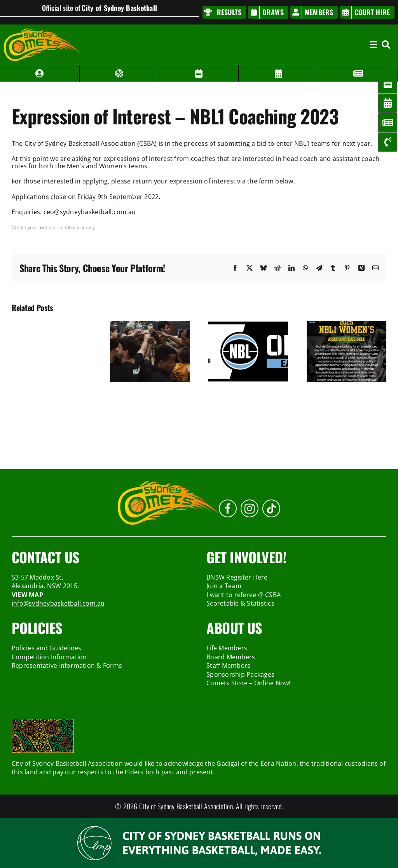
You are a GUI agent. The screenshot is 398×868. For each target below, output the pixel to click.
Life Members (227, 648)
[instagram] (250, 508)
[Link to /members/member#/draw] (199, 73)
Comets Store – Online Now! (248, 683)
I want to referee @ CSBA (244, 595)
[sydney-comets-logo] (42, 31)
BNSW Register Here (237, 577)
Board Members (231, 657)
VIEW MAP (27, 595)
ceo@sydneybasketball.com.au (90, 212)
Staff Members (228, 665)
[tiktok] (271, 508)
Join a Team (224, 586)
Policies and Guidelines (47, 648)
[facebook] (228, 508)
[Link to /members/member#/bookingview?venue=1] (278, 73)
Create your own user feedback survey (53, 228)
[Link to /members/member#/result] (120, 73)
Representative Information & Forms (67, 665)
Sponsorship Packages (240, 674)
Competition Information (49, 657)
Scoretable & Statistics (240, 603)
